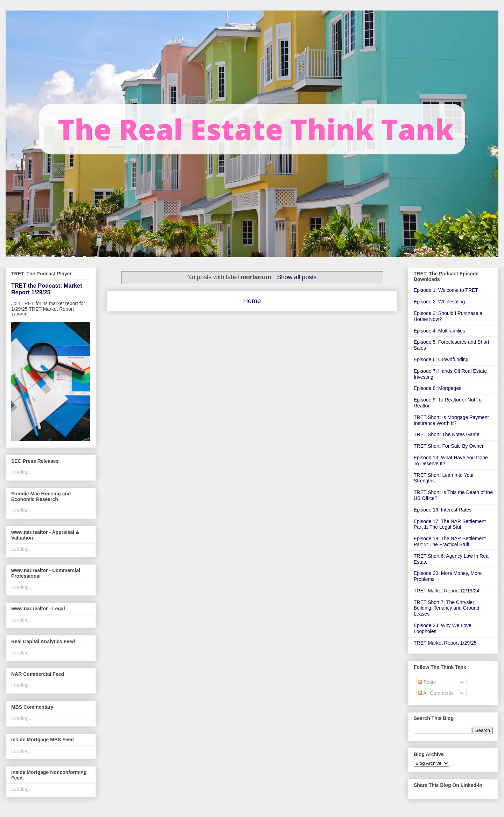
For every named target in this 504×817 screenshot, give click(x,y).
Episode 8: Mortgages (437, 388)
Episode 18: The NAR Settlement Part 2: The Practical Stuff (450, 541)
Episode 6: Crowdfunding (441, 359)
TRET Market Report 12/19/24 (446, 591)
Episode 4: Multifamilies (439, 331)
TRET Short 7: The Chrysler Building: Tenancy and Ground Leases (446, 608)
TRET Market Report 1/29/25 (445, 643)
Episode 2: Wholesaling (439, 302)
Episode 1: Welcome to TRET (446, 290)
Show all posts (297, 277)
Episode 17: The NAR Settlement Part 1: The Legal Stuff (450, 524)
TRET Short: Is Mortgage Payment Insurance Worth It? (451, 420)
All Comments (436, 693)
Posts (427, 682)
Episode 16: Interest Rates (443, 510)
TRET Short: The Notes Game (447, 434)
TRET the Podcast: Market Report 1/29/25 (47, 289)
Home (252, 301)
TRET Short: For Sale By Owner (449, 446)
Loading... (22, 472)
